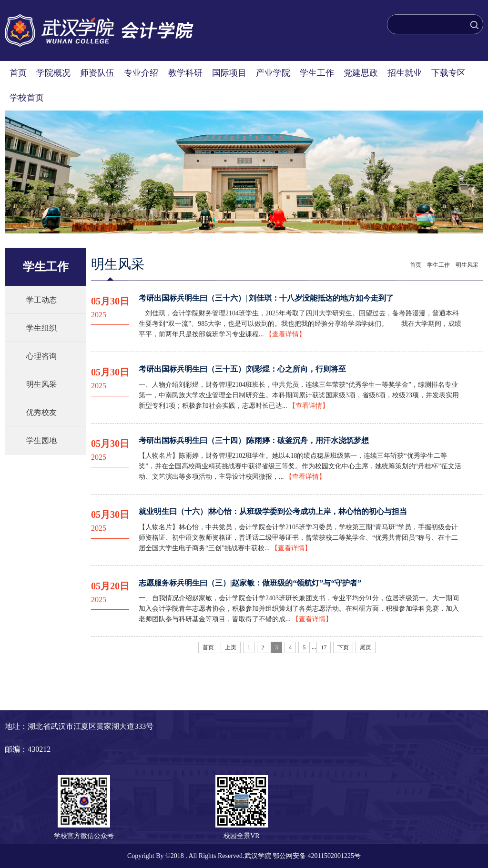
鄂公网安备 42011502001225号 (317, 856)
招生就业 (405, 73)
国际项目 (229, 73)
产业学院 (273, 73)
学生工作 (317, 73)
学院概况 (53, 73)
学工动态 (41, 300)
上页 (231, 647)
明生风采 (41, 384)
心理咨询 (41, 356)
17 (324, 647)
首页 (18, 73)
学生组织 (41, 328)
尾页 (366, 647)
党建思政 (361, 73)
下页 (343, 647)
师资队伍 (97, 73)
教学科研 (185, 73)
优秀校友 (41, 412)
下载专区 (448, 73)
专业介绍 (141, 73)
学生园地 (41, 440)
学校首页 (27, 98)
